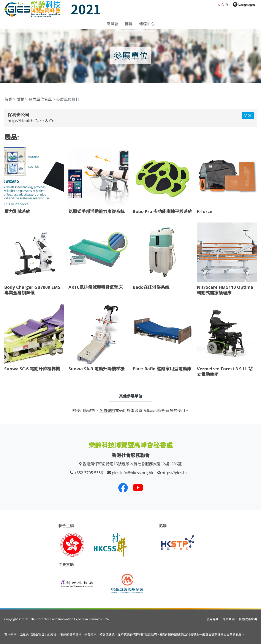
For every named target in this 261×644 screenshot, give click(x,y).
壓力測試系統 (17, 211)
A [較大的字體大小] (223, 5)
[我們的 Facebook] (123, 488)
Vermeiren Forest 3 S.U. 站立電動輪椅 (225, 372)
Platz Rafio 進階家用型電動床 (162, 369)
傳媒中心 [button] (147, 24)
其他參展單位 (131, 396)
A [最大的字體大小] (227, 4)
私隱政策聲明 (248, 619)
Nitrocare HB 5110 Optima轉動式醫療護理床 (225, 290)
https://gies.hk (175, 473)
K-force (205, 211)
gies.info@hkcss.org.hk (133, 473)
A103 (248, 115)
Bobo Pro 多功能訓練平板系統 (162, 211)
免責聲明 (229, 619)
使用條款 (212, 619)
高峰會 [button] (112, 24)
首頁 (8, 99)
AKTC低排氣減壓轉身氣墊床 (96, 287)
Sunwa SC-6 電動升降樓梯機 (32, 369)
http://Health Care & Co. (32, 121)
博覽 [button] (129, 24)
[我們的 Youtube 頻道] (138, 488)
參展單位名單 (40, 99)
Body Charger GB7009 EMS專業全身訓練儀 (32, 290)
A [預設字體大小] (219, 5)
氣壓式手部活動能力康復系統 (96, 211)
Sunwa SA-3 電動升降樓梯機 (96, 369)
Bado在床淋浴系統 (151, 287)
